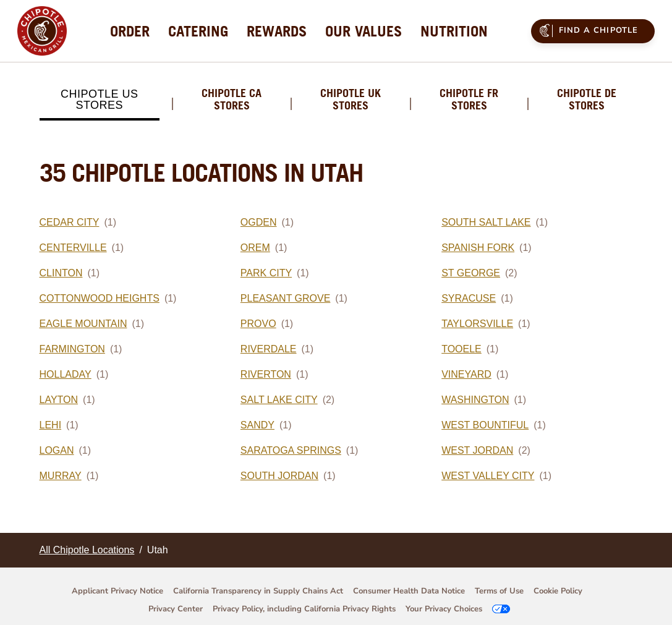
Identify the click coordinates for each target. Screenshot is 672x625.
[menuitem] (130, 31)
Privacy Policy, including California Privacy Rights (304, 609)
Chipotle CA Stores (232, 100)
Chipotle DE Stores (587, 100)
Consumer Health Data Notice (409, 591)
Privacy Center (176, 609)
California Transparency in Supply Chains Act (258, 591)
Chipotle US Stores (100, 100)
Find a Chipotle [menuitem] (587, 30)
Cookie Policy (558, 591)
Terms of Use (499, 591)
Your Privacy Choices (444, 609)
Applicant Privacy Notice (117, 591)
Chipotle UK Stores (351, 100)
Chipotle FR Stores (469, 100)
